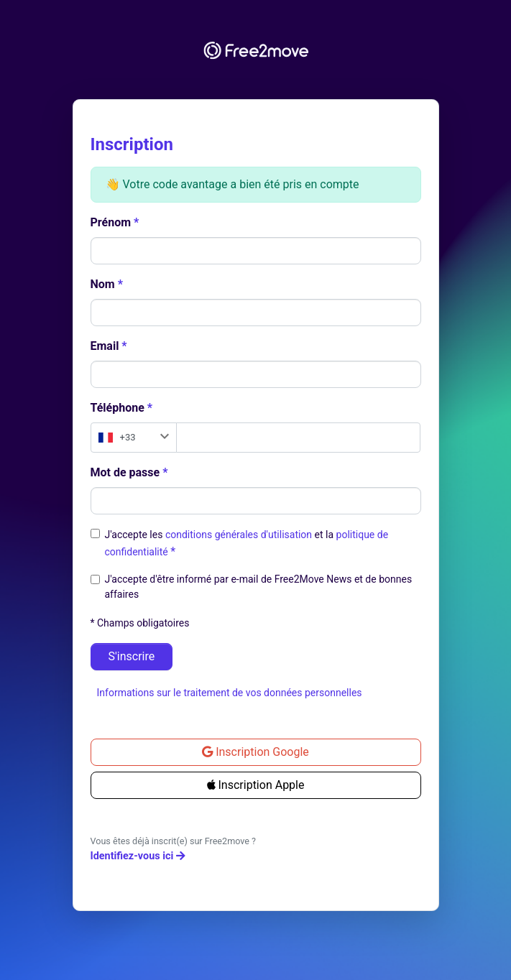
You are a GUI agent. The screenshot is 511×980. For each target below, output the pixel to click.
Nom (103, 284)
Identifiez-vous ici (138, 856)
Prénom (111, 222)
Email (105, 346)
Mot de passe (125, 472)
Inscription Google (255, 752)
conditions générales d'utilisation (240, 535)
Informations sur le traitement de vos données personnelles (230, 693)
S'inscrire (132, 656)
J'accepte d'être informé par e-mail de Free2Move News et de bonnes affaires (259, 587)
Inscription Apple (256, 785)
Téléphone (118, 408)
